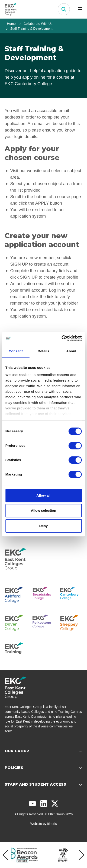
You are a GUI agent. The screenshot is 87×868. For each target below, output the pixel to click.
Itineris (52, 824)
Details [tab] (44, 351)
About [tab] (71, 351)
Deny (43, 526)
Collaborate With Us (38, 24)
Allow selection (43, 510)
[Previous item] (5, 855)
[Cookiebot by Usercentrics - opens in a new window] (62, 338)
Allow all (43, 495)
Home (11, 24)
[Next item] (82, 855)
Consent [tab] (16, 351)
